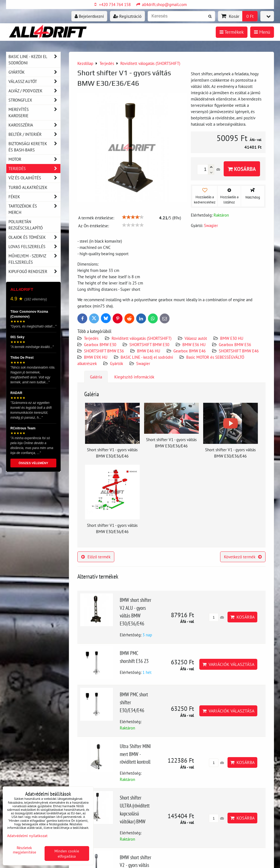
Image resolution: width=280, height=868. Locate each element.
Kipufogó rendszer (34, 271)
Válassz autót (196, 338)
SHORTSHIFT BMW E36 (104, 351)
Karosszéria (34, 125)
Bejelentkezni (89, 16)
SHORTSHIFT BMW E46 (239, 351)
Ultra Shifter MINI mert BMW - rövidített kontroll (135, 754)
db (216, 617)
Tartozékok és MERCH (34, 209)
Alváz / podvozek (34, 91)
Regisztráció (127, 16)
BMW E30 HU (232, 338)
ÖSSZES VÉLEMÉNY (33, 463)
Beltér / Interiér (34, 134)
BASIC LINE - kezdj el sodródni (147, 357)
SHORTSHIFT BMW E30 (149, 344)
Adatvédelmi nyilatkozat (27, 836)
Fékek (34, 197)
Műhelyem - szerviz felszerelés (34, 259)
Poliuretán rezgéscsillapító (26, 225)
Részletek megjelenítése (24, 850)
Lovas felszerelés (34, 247)
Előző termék (96, 557)
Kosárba (242, 169)
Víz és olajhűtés (34, 178)
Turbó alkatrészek (28, 187)
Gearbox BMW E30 (100, 344)
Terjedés (91, 338)
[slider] (133, 217)
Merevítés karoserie (34, 113)
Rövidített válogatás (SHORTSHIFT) (142, 338)
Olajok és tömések (34, 237)
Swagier (143, 363)
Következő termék (243, 557)
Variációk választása (228, 664)
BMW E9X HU (96, 357)
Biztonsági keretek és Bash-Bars (34, 147)
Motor (34, 159)
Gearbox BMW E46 (189, 351)
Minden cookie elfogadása (67, 853)
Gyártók (116, 363)
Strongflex (34, 100)
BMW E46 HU (149, 351)
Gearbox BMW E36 (235, 344)
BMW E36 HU (194, 344)
